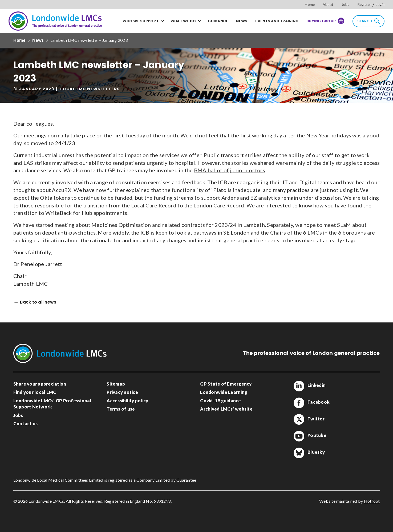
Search (368, 21)
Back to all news (38, 302)
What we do (183, 21)
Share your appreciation (40, 384)
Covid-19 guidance (220, 401)
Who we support (141, 21)
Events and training (277, 21)
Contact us (26, 423)
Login (380, 5)
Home (310, 5)
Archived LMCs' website (226, 409)
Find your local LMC (35, 392)
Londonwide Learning (224, 392)
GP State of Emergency (226, 384)
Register (364, 5)
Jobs (345, 5)
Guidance (218, 21)
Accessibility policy (127, 401)
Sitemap (116, 384)
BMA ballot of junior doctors (230, 170)
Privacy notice (122, 392)
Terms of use (121, 409)
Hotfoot (372, 501)
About (328, 5)
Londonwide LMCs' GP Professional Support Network (52, 404)
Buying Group (325, 21)
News (242, 21)
